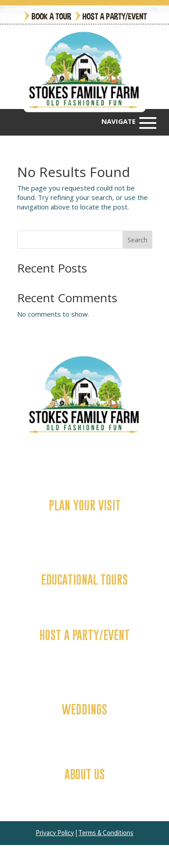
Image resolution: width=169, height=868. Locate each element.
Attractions (85, 529)
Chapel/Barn (85, 724)
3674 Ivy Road (52, 467)
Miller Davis (135, 857)
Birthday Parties (84, 650)
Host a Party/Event (115, 16)
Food (84, 539)
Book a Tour (51, 16)
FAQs (84, 789)
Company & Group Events (84, 659)
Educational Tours (84, 579)
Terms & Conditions (106, 833)
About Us (85, 774)
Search (137, 240)
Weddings (84, 709)
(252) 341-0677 (96, 457)
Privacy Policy (55, 833)
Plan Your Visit (85, 505)
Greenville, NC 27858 (107, 467)
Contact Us (85, 594)
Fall (85, 520)
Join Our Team (84, 798)
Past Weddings (84, 733)
